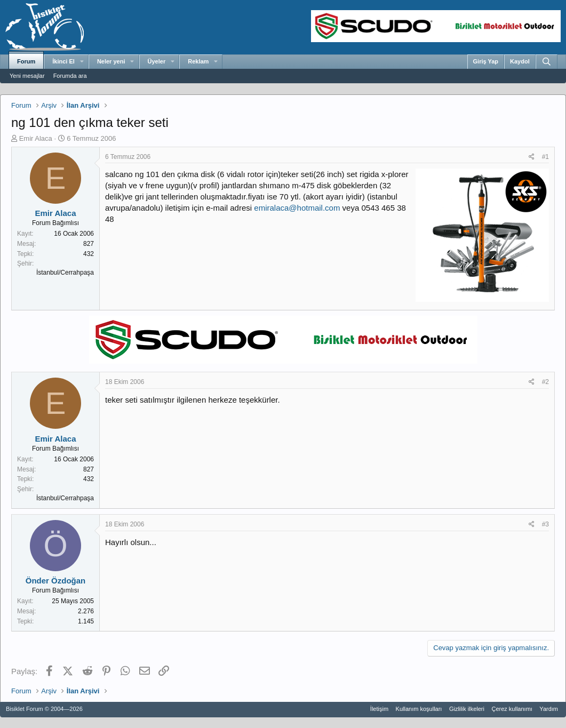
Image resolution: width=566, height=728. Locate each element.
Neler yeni (111, 61)
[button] (82, 62)
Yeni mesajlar (27, 76)
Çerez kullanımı (512, 709)
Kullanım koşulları (419, 709)
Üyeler (157, 61)
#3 (545, 524)
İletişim (379, 709)
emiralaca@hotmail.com (297, 208)
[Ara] (547, 62)
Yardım (549, 709)
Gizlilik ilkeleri (467, 709)
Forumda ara (70, 76)
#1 (545, 157)
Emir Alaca (36, 138)
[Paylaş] (532, 157)
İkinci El (63, 61)
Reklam (198, 61)
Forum (26, 61)
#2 (545, 382)
